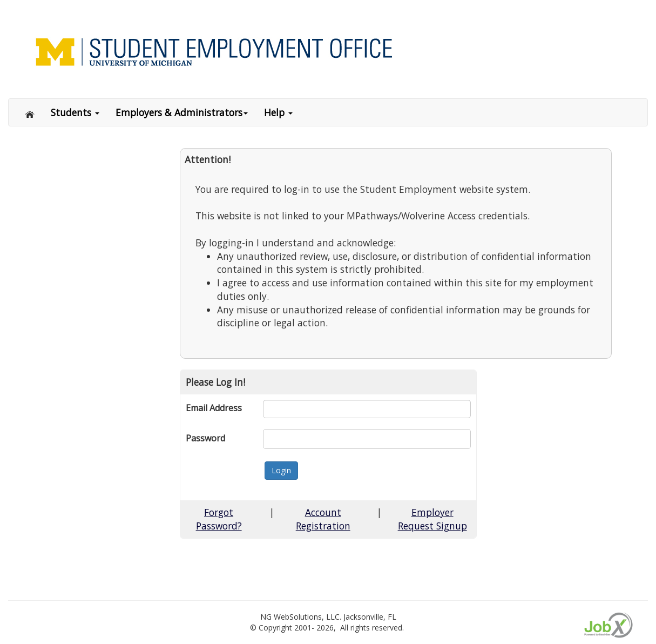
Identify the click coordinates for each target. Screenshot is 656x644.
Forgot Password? (219, 519)
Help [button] (278, 112)
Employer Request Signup (432, 519)
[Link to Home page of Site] (332, 51)
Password (205, 438)
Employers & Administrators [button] (182, 112)
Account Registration (323, 519)
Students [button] (75, 112)
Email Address (214, 408)
